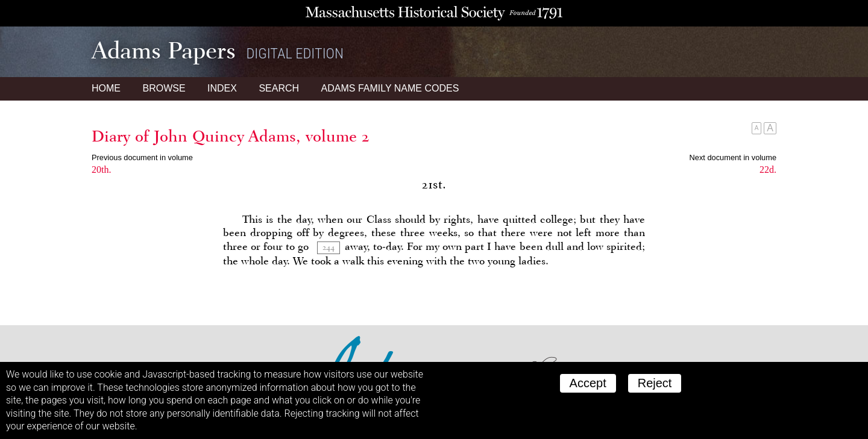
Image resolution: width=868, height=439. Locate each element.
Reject (655, 383)
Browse (164, 88)
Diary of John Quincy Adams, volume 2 (231, 136)
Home (106, 88)
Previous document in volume (142, 157)
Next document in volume (733, 157)
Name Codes (390, 88)
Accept (588, 383)
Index (222, 88)
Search (279, 88)
